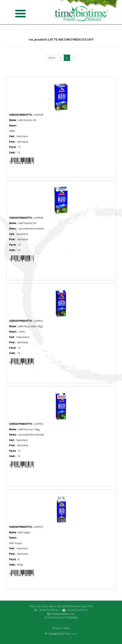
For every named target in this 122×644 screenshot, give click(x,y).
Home (52, 58)
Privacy (56, 628)
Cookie (66, 628)
